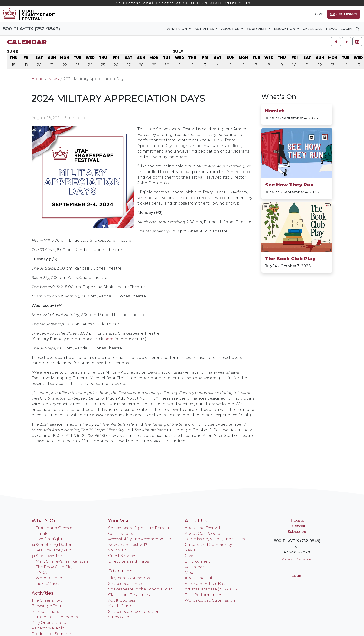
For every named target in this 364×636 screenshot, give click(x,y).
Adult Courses (122, 600)
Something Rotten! (53, 545)
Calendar (312, 29)
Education (120, 571)
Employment (198, 561)
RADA (41, 572)
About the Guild (200, 578)
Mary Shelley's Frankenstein (63, 561)
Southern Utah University (182, 3)
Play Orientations (49, 623)
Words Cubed (49, 578)
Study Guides (121, 617)
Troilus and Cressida (55, 528)
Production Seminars (52, 634)
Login (346, 29)
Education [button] (285, 29)
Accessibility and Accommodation (141, 539)
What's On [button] (177, 29)
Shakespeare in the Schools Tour (140, 589)
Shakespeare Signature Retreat (139, 528)
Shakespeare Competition (134, 612)
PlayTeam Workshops (129, 578)
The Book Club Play (290, 259)
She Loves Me (47, 556)
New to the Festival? (128, 545)
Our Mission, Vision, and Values (215, 539)
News (331, 29)
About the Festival (202, 528)
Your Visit (119, 521)
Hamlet (275, 111)
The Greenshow (47, 600)
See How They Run (289, 185)
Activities (43, 593)
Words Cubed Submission (210, 600)
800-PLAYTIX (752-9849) (31, 29)
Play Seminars (45, 612)
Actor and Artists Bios (206, 584)
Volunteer (194, 567)
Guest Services (122, 556)
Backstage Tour (47, 606)
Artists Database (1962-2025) (211, 589)
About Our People (202, 533)
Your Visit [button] (257, 29)
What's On (279, 97)
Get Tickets (344, 14)
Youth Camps (121, 606)
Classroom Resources (129, 595)
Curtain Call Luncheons (55, 617)
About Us (196, 521)
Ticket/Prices (48, 584)
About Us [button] (231, 29)
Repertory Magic (48, 628)
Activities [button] (205, 29)
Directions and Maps (128, 561)
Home (37, 79)
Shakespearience (125, 584)
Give (319, 14)
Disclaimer (304, 559)
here (109, 339)
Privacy (287, 559)
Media (191, 572)
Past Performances (203, 595)
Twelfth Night (49, 539)
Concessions (120, 533)
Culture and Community (208, 545)
